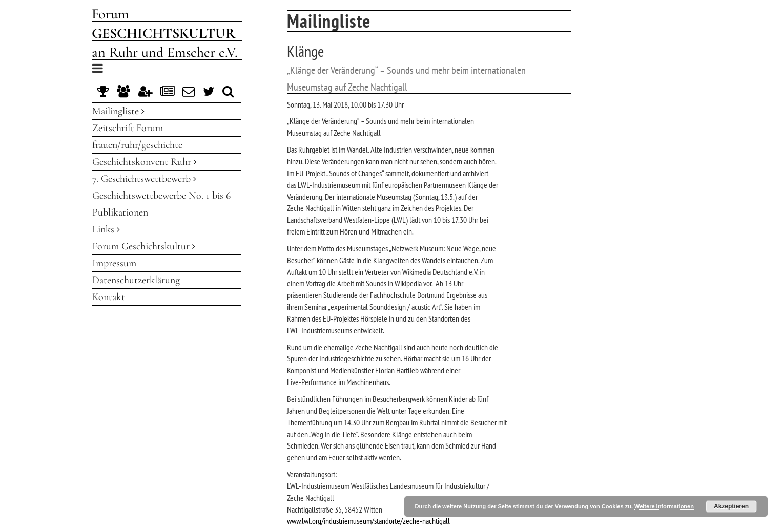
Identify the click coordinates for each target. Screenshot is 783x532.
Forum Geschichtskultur (144, 246)
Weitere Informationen (664, 506)
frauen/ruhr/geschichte (137, 145)
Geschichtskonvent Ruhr (145, 162)
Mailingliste (118, 111)
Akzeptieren (731, 506)
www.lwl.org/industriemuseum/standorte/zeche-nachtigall (368, 521)
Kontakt (109, 297)
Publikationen (120, 212)
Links (106, 229)
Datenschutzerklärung (136, 280)
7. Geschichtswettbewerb (144, 179)
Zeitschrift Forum (128, 128)
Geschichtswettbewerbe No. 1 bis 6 (161, 196)
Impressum (114, 263)
